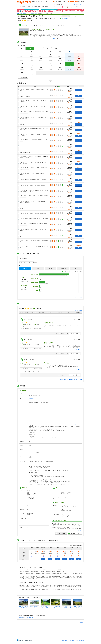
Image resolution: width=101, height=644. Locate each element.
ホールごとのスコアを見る (77, 297)
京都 (22, 618)
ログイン (82, 4)
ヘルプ (65, 2)
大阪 (25, 618)
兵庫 (27, 618)
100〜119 (63, 268)
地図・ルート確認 (64, 18)
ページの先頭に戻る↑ (80, 622)
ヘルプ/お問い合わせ (80, 640)
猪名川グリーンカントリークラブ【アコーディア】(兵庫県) (67, 608)
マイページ (81, 7)
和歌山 (33, 618)
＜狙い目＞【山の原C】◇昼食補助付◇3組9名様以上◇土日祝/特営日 (33, 185)
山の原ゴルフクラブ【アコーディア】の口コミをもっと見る (71, 380)
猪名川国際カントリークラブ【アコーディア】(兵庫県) (23, 608)
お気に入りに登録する (61, 533)
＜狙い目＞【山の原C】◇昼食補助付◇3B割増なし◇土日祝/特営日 (33, 213)
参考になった (74, 334)
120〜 (76, 268)
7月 (39, 49)
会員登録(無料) (76, 4)
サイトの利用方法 (65, 640)
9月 (56, 49)
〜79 (38, 268)
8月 (48, 49)
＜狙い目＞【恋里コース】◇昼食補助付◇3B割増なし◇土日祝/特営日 (34, 180)
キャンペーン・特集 (33, 6)
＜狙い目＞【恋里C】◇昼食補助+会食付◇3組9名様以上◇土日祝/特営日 (34, 219)
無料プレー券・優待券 (43, 6)
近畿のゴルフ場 (26, 13)
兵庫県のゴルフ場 (33, 13)
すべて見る (55, 39)
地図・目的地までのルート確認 (76, 424)
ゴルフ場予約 (22, 6)
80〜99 (50, 268)
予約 (79, 90)
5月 (21, 49)
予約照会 (76, 7)
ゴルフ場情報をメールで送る (75, 533)
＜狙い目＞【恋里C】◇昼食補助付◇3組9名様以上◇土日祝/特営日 (33, 146)
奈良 (30, 618)
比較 (18, 86)
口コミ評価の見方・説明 (78, 310)
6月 (30, 49)
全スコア (25, 268)
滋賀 (20, 618)
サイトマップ (72, 640)
